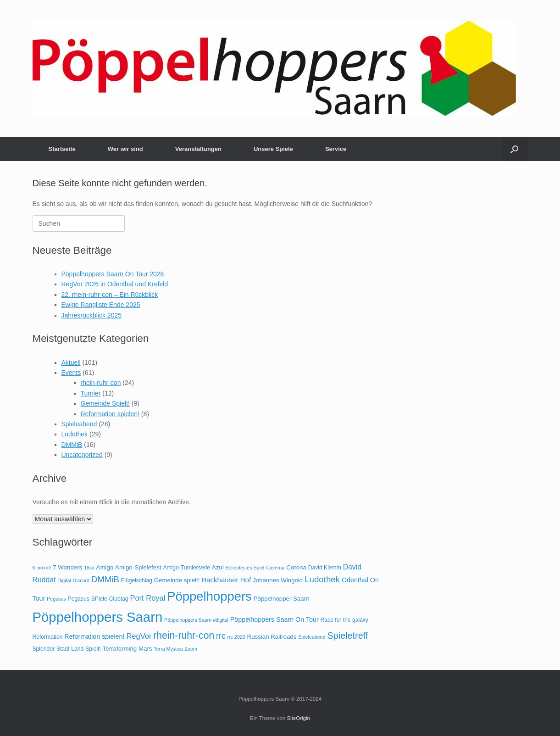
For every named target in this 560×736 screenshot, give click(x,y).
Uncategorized (82, 455)
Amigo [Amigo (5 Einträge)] (105, 567)
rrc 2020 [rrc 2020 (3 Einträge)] (236, 637)
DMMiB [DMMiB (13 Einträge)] (105, 579)
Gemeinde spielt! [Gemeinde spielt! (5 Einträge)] (177, 580)
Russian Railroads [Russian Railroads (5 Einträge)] (272, 637)
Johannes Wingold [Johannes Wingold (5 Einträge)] (278, 580)
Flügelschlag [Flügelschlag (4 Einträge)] (137, 580)
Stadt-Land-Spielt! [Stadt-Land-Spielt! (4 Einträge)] (79, 649)
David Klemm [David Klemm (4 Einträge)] (325, 568)
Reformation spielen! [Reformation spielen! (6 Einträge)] (94, 636)
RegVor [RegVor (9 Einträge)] (139, 636)
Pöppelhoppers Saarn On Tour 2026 (113, 274)
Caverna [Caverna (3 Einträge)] (275, 568)
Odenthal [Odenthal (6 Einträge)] (355, 580)
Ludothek (75, 434)
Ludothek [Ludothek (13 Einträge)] (322, 579)
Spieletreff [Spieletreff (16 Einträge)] (347, 636)
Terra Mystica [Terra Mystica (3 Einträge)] (168, 649)
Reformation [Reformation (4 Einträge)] (48, 637)
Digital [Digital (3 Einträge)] (64, 580)
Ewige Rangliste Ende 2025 (101, 305)
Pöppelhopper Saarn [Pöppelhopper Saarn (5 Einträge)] (282, 599)
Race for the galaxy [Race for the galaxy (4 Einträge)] (344, 620)
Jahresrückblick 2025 (92, 315)
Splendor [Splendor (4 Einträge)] (44, 649)
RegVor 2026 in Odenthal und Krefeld (115, 284)
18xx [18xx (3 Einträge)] (89, 568)
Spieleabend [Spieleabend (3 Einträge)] (312, 637)
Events (71, 373)
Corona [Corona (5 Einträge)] (296, 567)
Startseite (62, 149)
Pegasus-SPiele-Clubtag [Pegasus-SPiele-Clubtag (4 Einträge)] (98, 599)
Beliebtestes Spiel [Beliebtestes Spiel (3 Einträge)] (245, 568)
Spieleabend (79, 424)
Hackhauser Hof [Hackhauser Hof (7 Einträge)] (226, 580)
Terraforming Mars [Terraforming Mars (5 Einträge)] (128, 649)
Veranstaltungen (198, 149)
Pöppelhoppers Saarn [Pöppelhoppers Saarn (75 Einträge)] (98, 617)
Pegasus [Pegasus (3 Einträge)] (56, 599)
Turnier (91, 393)
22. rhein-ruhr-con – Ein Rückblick (110, 295)
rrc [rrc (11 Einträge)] (221, 636)
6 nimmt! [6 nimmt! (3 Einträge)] (42, 568)
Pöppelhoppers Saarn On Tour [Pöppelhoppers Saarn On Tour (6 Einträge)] (274, 619)
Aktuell (71, 362)
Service (336, 149)
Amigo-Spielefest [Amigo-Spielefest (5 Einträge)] (138, 567)
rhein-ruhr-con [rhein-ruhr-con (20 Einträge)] (184, 635)
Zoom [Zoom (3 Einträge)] (191, 649)
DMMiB (72, 445)
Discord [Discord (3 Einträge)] (81, 580)
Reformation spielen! (110, 414)
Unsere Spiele (273, 149)
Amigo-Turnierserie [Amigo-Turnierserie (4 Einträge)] (186, 568)
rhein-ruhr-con (101, 383)
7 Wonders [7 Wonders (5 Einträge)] (67, 567)
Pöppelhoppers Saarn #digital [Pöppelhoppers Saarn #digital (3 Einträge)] (196, 620)
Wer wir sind (125, 149)
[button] (514, 149)
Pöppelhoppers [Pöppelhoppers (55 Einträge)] (209, 596)
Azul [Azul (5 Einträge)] (218, 567)
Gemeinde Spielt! (105, 403)
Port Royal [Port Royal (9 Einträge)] (147, 598)
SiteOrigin (298, 718)
